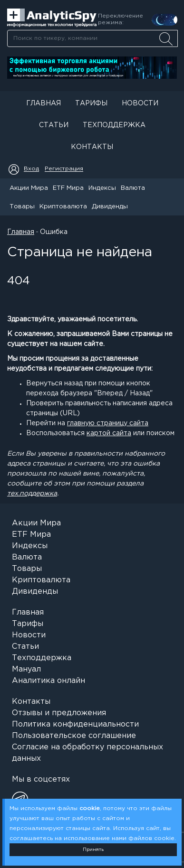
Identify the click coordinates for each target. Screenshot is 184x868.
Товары (22, 207)
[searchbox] (92, 38)
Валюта (133, 188)
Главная (44, 103)
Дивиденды (110, 207)
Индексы (102, 188)
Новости (140, 103)
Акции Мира (29, 188)
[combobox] (92, 38)
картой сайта (109, 433)
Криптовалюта (63, 207)
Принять (93, 850)
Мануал (26, 669)
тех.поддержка (32, 494)
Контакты (92, 147)
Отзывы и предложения (59, 713)
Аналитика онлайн (48, 681)
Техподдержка (114, 125)
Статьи (54, 125)
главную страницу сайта (108, 423)
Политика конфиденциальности (75, 724)
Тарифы (91, 103)
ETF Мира (68, 188)
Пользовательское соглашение (74, 736)
